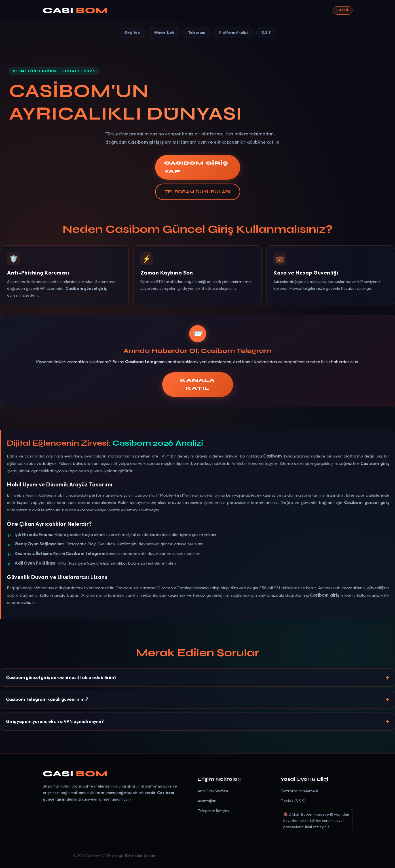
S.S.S (266, 32)
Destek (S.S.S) (293, 801)
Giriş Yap (132, 32)
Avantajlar (207, 801)
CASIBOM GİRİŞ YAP (196, 167)
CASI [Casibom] (75, 10)
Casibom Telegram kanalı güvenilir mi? (47, 699)
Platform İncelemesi (299, 791)
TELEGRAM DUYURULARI (197, 192)
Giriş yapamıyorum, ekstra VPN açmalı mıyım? (55, 721)
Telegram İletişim (213, 811)
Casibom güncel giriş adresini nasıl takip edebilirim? (61, 677)
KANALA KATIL (197, 384)
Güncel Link (164, 32)
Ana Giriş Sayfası (213, 791)
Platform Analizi (233, 32)
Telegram (197, 32)
